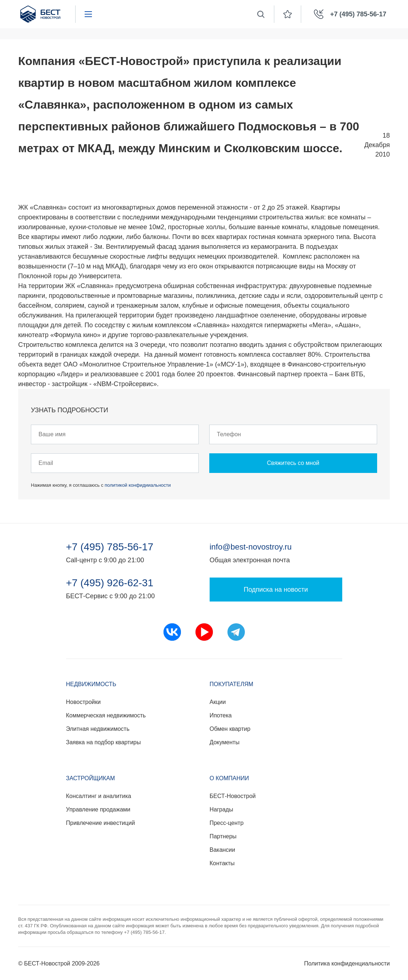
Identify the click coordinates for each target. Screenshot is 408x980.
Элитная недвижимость (98, 729)
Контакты (222, 863)
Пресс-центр (227, 823)
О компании (229, 778)
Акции (218, 702)
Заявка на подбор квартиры (104, 742)
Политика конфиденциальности (347, 963)
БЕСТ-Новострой (233, 796)
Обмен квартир (230, 729)
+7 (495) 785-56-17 (110, 547)
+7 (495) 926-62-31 (110, 583)
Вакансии (223, 850)
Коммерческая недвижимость (106, 715)
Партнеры (223, 836)
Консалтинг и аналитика (99, 796)
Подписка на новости (276, 590)
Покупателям (231, 684)
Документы (225, 742)
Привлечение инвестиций (101, 823)
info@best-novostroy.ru (251, 547)
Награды (221, 809)
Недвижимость (91, 684)
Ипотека (221, 715)
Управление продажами (98, 809)
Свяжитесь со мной (293, 463)
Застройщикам (91, 778)
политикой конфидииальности (138, 485)
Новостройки (84, 702)
